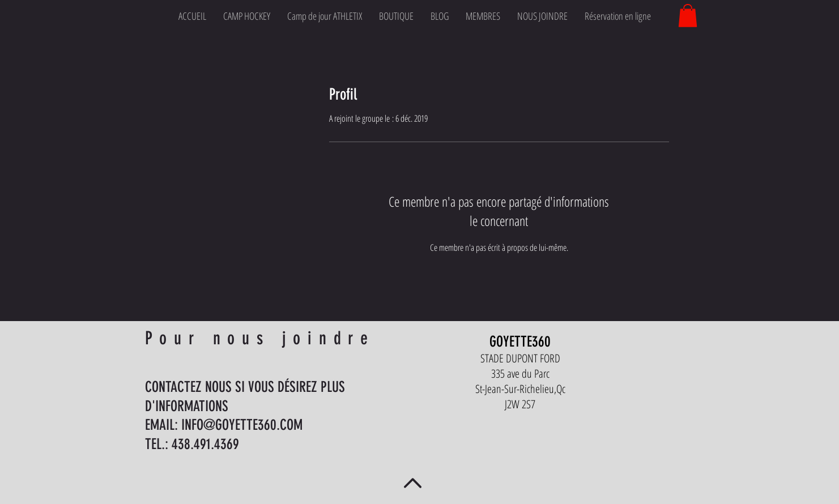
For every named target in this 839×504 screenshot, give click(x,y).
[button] (688, 16)
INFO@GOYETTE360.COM (242, 425)
